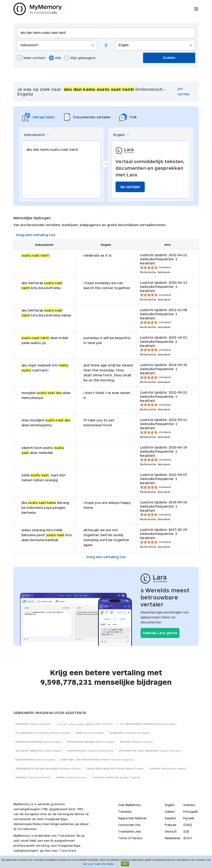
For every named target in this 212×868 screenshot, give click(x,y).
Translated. (68, 850)
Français (171, 825)
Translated (130, 831)
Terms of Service (130, 838)
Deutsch (171, 831)
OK (125, 864)
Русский (189, 818)
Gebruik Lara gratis (160, 633)
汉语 (186, 831)
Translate (125, 812)
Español (170, 818)
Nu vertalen (130, 187)
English (170, 805)
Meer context (31, 58)
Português (191, 812)
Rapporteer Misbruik (132, 818)
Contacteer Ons (129, 825)
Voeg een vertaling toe (36, 235)
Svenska (189, 805)
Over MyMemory (129, 805)
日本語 (188, 825)
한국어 (188, 838)
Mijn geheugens (80, 58)
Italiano (170, 812)
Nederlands (173, 838)
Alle (55, 58)
